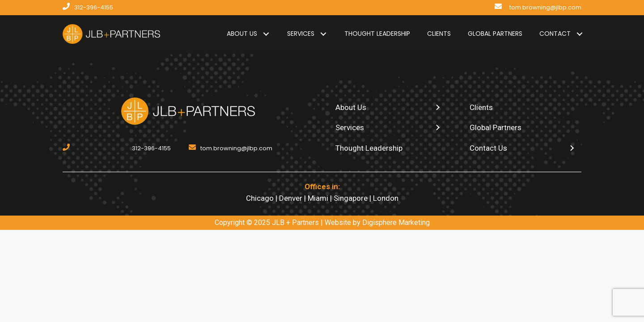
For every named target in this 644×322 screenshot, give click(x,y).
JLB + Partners (295, 222)
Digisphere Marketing (396, 222)
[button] (266, 34)
